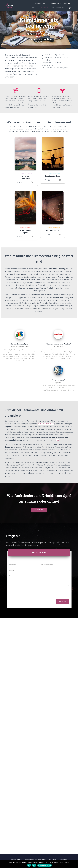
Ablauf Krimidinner (17, 859)
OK (29, 865)
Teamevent (44, 8)
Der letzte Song (53, 230)
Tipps (34, 8)
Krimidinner (29, 173)
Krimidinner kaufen (41, 3)
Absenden (62, 601)
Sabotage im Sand (53, 176)
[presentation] (24, 596)
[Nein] (76, 864)
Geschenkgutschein (58, 8)
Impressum (64, 859)
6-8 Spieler (49, 173)
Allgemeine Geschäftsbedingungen (36, 859)
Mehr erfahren (39, 510)
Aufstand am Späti (25, 231)
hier (57, 440)
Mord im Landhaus (25, 177)
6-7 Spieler (22, 173)
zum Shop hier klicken (46, 424)
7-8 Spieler (22, 227)
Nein (34, 865)
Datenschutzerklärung (44, 865)
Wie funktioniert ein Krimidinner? (61, 3)
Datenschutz (53, 859)
